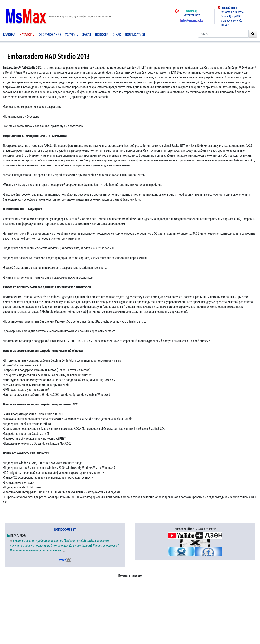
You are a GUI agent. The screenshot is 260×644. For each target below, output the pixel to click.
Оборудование (50, 35)
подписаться (135, 35)
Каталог (27, 35)
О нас (117, 35)
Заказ (87, 35)
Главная (9, 35)
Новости (102, 35)
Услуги (72, 35)
